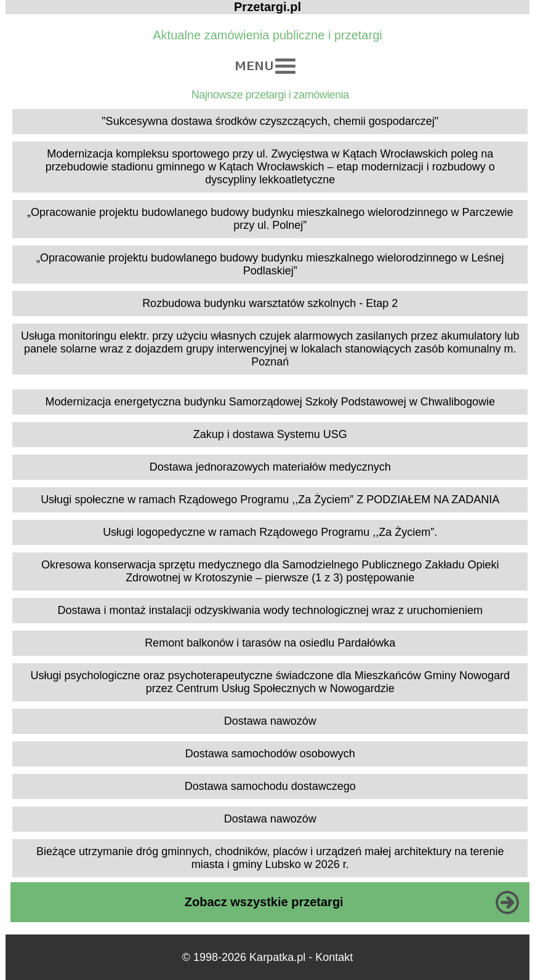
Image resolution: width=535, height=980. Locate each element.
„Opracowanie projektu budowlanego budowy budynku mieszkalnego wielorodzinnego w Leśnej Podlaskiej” (270, 264)
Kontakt (334, 957)
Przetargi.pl (267, 7)
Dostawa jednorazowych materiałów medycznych (270, 467)
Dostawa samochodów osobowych (270, 754)
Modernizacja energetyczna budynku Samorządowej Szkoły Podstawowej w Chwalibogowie (270, 402)
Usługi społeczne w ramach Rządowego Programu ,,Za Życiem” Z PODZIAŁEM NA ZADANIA (270, 500)
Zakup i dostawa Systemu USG (270, 434)
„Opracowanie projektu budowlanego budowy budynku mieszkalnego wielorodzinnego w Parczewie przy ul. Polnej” (270, 219)
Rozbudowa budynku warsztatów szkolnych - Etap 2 (270, 303)
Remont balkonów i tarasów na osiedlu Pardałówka (270, 643)
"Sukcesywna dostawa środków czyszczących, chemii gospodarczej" (270, 121)
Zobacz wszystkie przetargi (264, 902)
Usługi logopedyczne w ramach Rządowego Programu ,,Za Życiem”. (270, 532)
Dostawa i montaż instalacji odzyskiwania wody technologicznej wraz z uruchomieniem (270, 610)
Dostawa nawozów (270, 721)
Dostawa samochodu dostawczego (270, 786)
